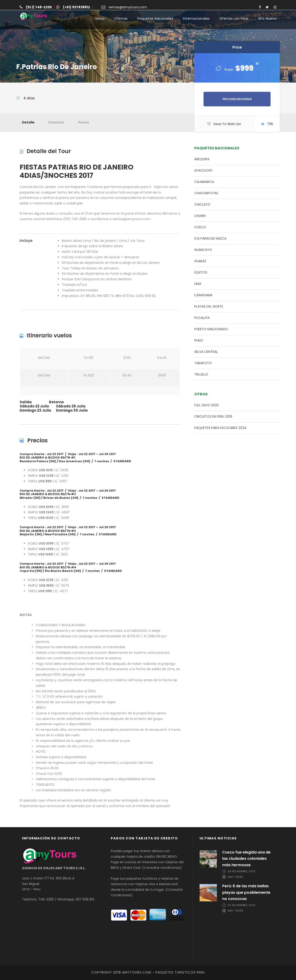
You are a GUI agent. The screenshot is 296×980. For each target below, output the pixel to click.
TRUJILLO (201, 374)
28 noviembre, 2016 (241, 871)
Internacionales (196, 18)
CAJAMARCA (204, 182)
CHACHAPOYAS (206, 193)
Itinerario (56, 122)
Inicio (100, 18)
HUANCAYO (203, 250)
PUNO (199, 340)
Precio (84, 122)
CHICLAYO (202, 204)
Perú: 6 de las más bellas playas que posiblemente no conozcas (246, 892)
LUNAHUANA (203, 295)
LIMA (198, 284)
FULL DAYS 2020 (207, 405)
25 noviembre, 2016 (241, 905)
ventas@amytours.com (128, 7)
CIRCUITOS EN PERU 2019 (213, 416)
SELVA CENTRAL (206, 352)
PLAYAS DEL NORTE (209, 306)
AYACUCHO (203, 170)
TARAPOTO (203, 363)
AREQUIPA (202, 159)
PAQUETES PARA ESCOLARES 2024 (220, 428)
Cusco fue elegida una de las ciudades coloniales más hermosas (246, 858)
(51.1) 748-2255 (39, 7)
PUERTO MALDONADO (211, 329)
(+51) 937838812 (76, 7)
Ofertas (121, 18)
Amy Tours (236, 877)
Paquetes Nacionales (155, 18)
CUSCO (200, 227)
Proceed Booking (237, 99)
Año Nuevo (267, 18)
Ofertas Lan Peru (234, 18)
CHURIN (200, 216)
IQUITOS (201, 272)
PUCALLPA (202, 318)
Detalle (28, 122)
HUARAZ (200, 261)
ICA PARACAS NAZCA (210, 238)
